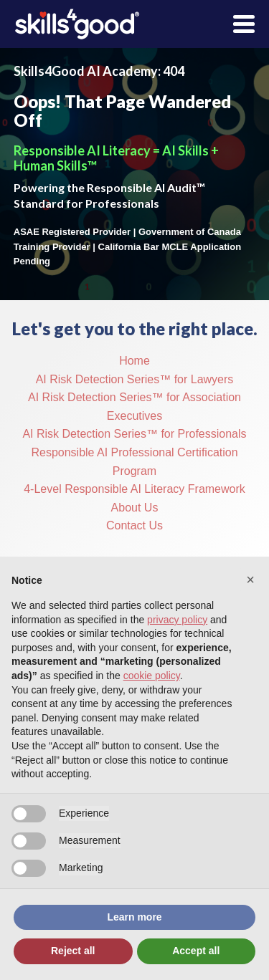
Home (134, 361)
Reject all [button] (73, 951)
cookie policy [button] (152, 676)
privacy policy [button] (177, 620)
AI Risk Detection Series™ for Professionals (134, 434)
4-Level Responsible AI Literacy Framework (134, 489)
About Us (135, 508)
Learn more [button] (134, 917)
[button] (250, 580)
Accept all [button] (196, 951)
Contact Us (134, 525)
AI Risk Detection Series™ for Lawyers (135, 379)
